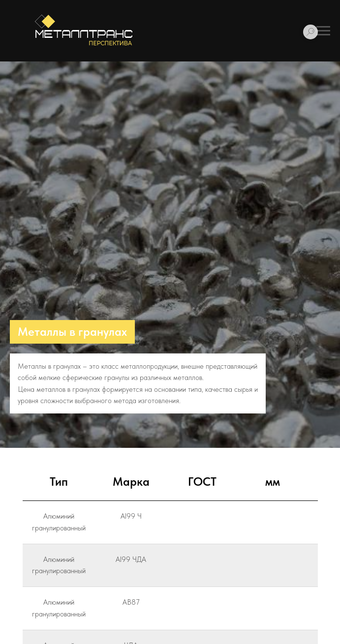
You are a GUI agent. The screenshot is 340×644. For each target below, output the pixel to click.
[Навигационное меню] (323, 31)
